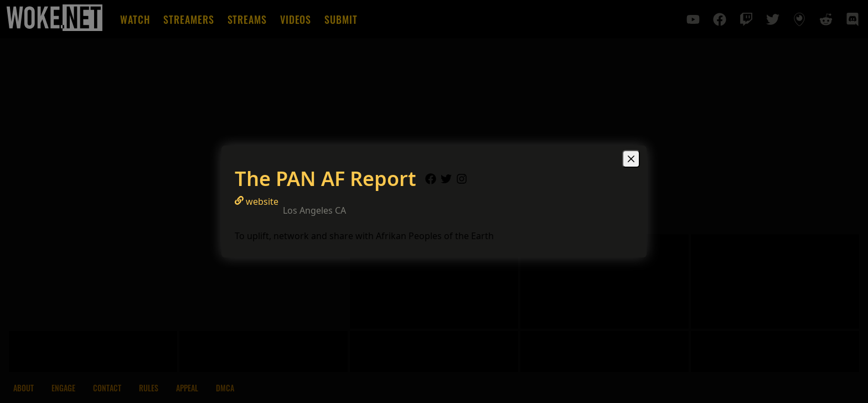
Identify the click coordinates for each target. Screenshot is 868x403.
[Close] (631, 159)
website (257, 201)
